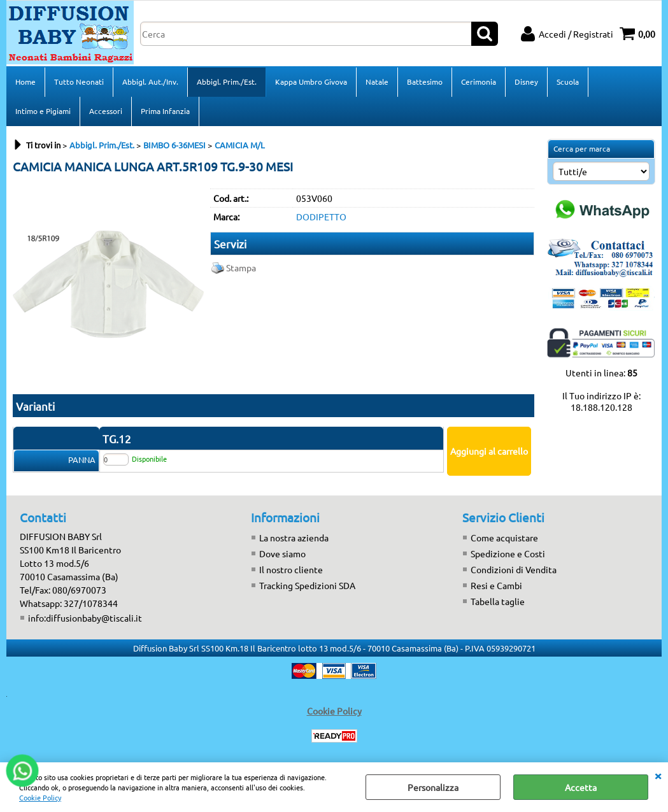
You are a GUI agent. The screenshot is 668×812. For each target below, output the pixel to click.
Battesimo (425, 82)
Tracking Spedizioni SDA (307, 585)
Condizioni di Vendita (514, 569)
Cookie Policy (40, 797)
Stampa (241, 267)
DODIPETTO (321, 217)
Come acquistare (504, 538)
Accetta (581, 787)
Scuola (568, 82)
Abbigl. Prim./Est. (227, 82)
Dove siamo (282, 553)
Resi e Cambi (496, 585)
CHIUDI (658, 775)
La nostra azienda (294, 538)
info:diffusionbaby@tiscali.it (85, 618)
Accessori (106, 111)
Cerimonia (479, 82)
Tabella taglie (498, 601)
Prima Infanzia (165, 111)
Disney (526, 82)
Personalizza (433, 787)
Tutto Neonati (79, 82)
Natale (377, 82)
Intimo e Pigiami (43, 111)
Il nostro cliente (291, 569)
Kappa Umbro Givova (311, 82)
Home (25, 82)
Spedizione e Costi (508, 553)
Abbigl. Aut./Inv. (150, 82)
